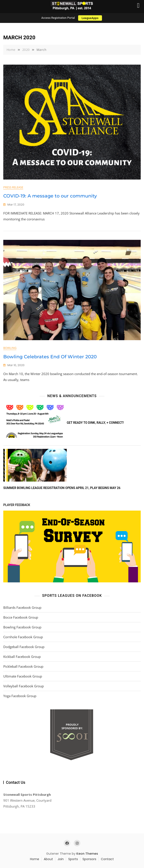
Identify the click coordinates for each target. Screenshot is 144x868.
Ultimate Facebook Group (23, 676)
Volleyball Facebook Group (24, 686)
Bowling (10, 348)
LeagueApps (90, 18)
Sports (73, 859)
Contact (107, 859)
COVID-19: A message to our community (50, 196)
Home (35, 859)
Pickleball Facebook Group (23, 666)
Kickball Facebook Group (22, 657)
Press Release (13, 187)
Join (61, 859)
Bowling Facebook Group (22, 627)
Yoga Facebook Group (20, 696)
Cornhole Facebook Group (23, 637)
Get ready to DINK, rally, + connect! (95, 423)
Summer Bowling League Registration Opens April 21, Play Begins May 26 (62, 488)
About (48, 859)
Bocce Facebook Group (21, 617)
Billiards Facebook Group (22, 607)
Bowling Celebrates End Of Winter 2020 (50, 357)
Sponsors (89, 859)
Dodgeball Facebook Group (24, 647)
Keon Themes (87, 854)
